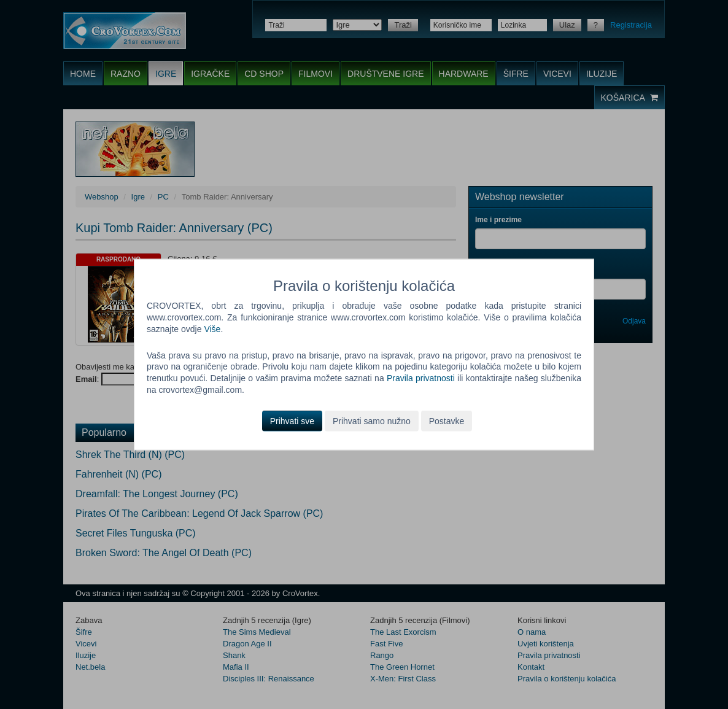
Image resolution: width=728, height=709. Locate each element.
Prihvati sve (292, 421)
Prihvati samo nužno (372, 421)
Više (212, 328)
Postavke (447, 421)
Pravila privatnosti (421, 378)
